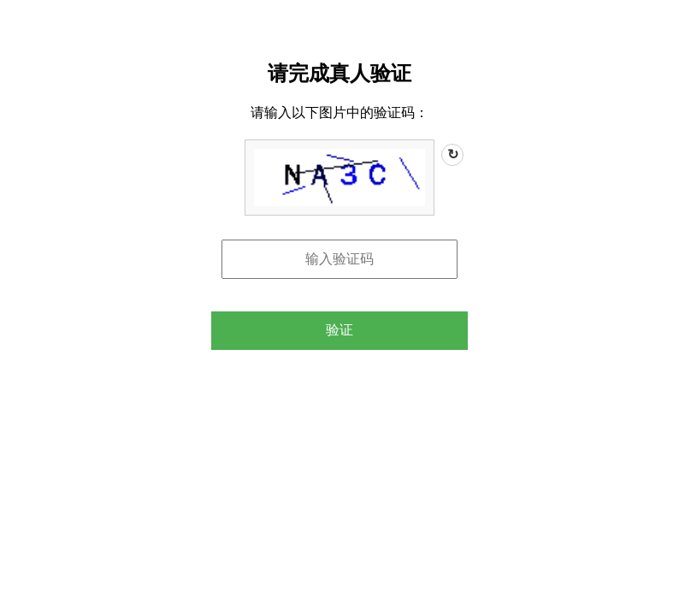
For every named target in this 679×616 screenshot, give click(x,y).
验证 (339, 330)
